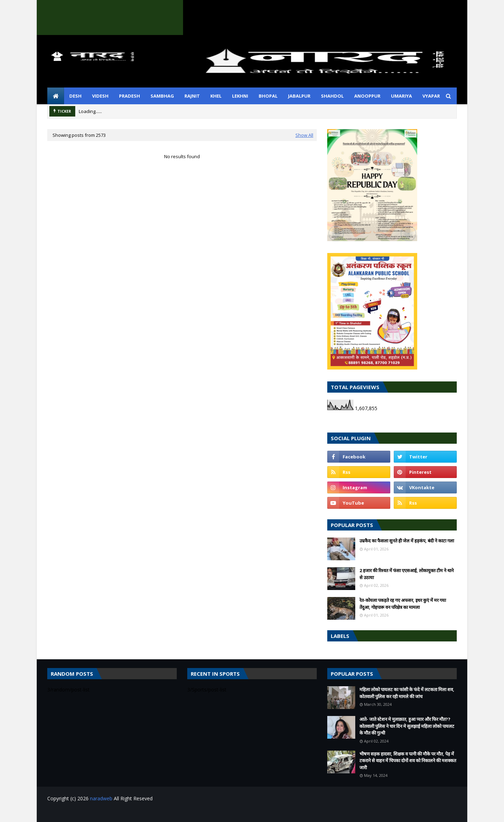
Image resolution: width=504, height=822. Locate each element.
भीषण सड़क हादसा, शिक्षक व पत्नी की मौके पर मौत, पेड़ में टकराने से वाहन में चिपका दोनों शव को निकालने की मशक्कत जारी (408, 761)
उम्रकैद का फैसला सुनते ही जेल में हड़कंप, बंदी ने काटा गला (407, 541)
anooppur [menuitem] (367, 96)
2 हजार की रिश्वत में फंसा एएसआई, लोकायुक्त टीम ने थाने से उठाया (407, 574)
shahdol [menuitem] (332, 96)
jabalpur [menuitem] (299, 96)
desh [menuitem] (75, 96)
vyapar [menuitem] (431, 96)
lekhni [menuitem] (240, 96)
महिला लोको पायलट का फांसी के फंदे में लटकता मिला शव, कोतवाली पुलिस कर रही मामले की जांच (407, 693)
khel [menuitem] (216, 96)
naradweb (101, 798)
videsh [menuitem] (100, 96)
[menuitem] (56, 96)
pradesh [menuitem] (129, 96)
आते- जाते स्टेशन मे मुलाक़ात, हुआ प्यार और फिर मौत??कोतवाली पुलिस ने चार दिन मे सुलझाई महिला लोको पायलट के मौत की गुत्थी (407, 726)
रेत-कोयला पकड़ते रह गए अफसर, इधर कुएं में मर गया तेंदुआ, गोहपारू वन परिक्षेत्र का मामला (403, 604)
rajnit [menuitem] (192, 96)
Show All (304, 135)
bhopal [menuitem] (268, 96)
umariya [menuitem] (401, 96)
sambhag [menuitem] (162, 96)
